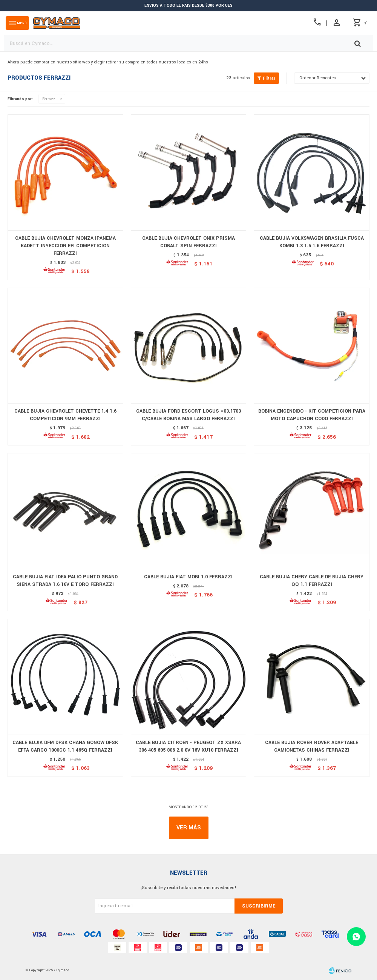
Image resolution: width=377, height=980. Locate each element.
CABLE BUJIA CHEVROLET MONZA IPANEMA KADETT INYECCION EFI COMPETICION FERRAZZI (65, 246)
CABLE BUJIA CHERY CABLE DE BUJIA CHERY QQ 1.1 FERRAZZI (312, 581)
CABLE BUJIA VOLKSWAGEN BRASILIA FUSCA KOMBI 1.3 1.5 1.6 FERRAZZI (312, 242)
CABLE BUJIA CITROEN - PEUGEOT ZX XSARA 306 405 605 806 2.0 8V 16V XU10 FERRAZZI (188, 746)
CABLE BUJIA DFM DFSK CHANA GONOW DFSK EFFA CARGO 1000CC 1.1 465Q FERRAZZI (65, 746)
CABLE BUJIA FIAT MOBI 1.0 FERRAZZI (188, 577)
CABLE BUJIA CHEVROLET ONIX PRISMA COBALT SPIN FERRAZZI (188, 242)
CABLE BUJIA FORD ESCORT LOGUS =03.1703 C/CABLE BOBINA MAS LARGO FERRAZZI (188, 415)
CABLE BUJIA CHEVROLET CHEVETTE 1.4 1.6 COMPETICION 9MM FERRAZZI (65, 415)
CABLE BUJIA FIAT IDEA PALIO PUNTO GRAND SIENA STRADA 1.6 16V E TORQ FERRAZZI (65, 581)
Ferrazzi (49, 99)
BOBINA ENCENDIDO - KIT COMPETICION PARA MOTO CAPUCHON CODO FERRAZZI (312, 415)
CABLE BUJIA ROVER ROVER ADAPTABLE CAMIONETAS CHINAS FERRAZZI (312, 746)
